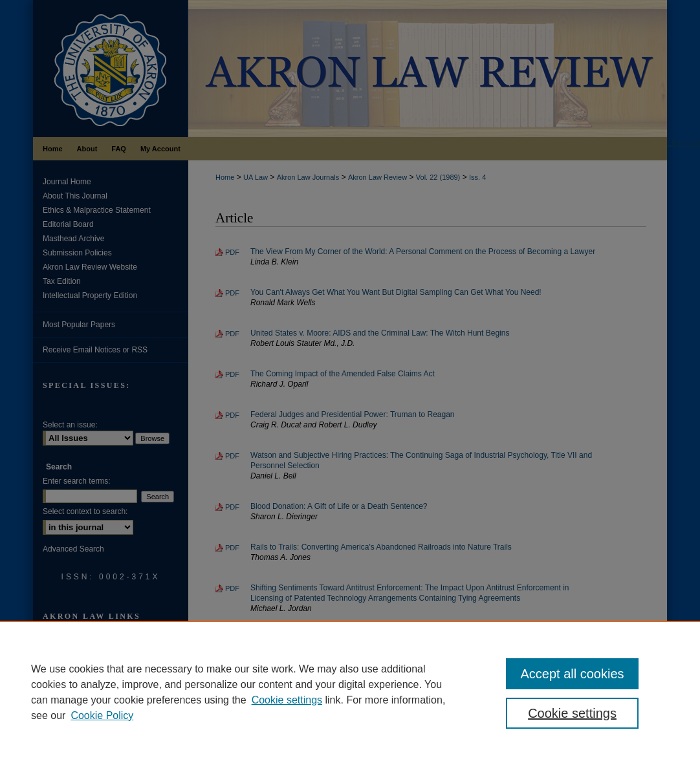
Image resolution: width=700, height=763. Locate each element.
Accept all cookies (572, 674)
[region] (350, 692)
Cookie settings (287, 700)
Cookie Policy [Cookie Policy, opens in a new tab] (102, 715)
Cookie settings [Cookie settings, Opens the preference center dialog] (572, 713)
